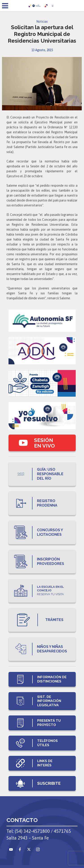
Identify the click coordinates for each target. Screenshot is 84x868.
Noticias (42, 22)
